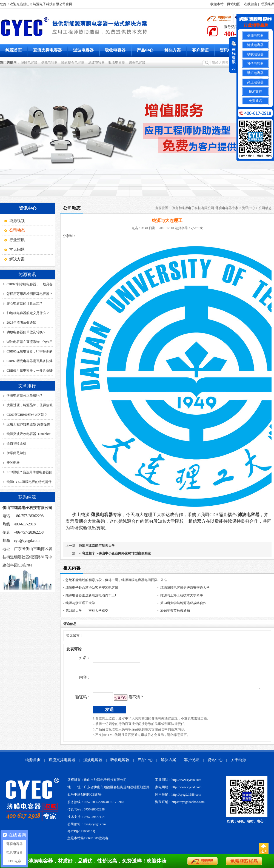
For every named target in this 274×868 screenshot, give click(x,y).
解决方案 (173, 50)
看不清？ (125, 701)
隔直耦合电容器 (74, 62)
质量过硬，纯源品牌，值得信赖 (30, 405)
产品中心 (145, 50)
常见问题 (17, 250)
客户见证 (200, 50)
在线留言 (251, 4)
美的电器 (13, 463)
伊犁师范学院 (16, 453)
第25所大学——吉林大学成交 (87, 611)
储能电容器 (50, 62)
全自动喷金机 (16, 443)
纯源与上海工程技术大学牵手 (182, 595)
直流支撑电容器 (48, 50)
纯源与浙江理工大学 (80, 603)
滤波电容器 (83, 50)
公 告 (164, 580)
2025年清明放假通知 (21, 323)
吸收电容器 (115, 50)
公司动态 (265, 208)
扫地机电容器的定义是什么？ (28, 313)
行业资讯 (17, 240)
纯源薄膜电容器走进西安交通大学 (185, 588)
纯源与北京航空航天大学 (97, 546)
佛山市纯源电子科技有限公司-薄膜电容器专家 (205, 208)
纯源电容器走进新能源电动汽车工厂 (92, 595)
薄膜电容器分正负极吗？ (25, 395)
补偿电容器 (255, 64)
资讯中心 (228, 50)
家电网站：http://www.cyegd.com (178, 791)
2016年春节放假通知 (175, 611)
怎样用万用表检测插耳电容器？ (30, 294)
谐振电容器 (138, 62)
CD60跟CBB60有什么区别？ (27, 415)
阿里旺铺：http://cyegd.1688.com (178, 799)
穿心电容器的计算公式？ (25, 303)
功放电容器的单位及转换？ (26, 332)
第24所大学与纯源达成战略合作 (183, 603)
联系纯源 (267, 4)
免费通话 (255, 101)
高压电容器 (255, 82)
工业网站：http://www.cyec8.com (178, 784)
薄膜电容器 (30, 62)
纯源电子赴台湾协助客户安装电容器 (92, 588)
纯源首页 (14, 50)
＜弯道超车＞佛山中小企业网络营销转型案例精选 (115, 553)
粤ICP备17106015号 (82, 835)
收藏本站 (217, 4)
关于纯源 (238, 764)
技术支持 (255, 92)
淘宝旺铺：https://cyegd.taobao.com (180, 806)
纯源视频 (17, 221)
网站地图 (234, 4)
